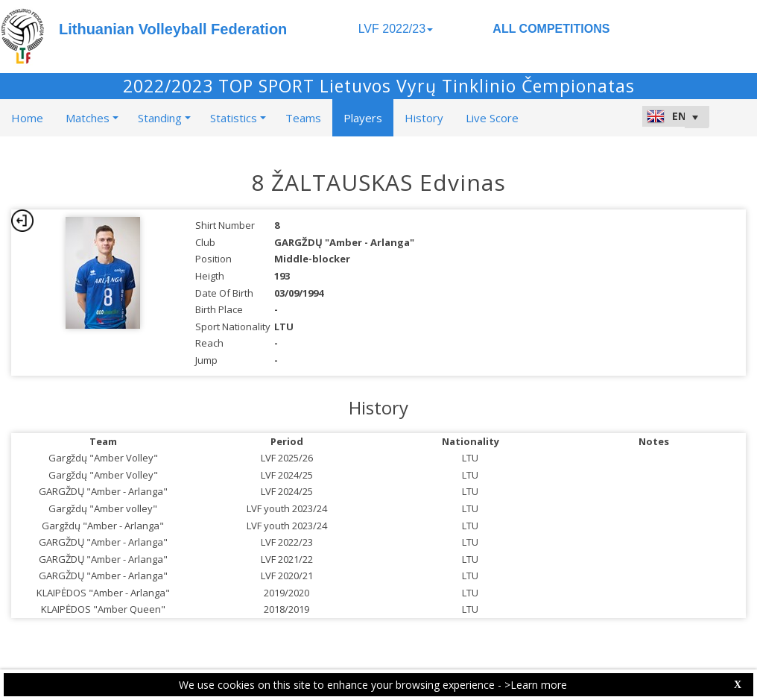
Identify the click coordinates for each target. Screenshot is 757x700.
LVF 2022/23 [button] (396, 29)
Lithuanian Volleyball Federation (173, 29)
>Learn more (536, 685)
